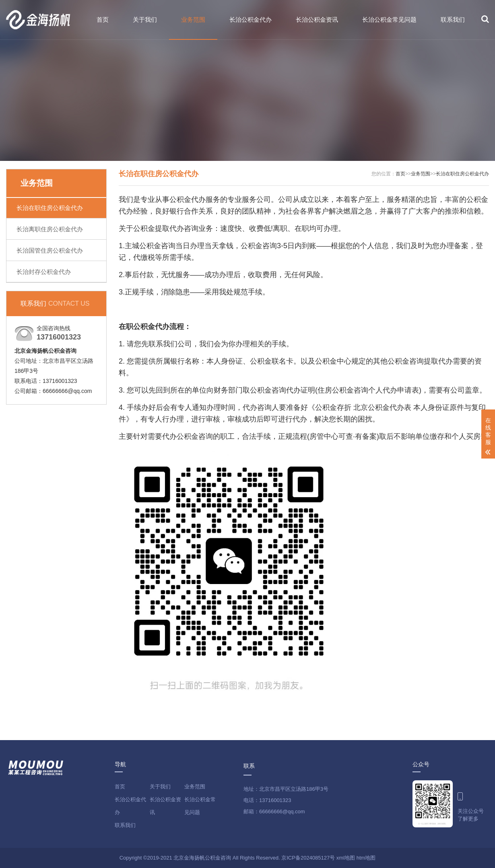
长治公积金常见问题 (389, 20)
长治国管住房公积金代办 (50, 250)
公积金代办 (151, 327)
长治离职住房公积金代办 (50, 229)
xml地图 (346, 858)
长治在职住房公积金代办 (50, 208)
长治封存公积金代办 (44, 272)
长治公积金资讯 (317, 20)
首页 (103, 20)
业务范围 (193, 20)
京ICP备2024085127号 (308, 858)
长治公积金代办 (251, 20)
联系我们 (453, 20)
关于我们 (145, 20)
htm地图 (366, 858)
